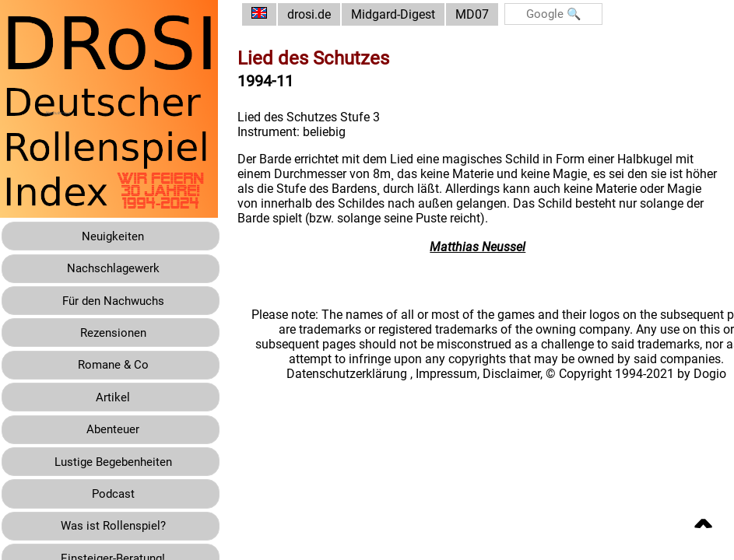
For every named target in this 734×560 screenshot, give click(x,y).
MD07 (484, 14)
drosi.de (321, 14)
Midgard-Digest (405, 14)
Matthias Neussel (484, 247)
